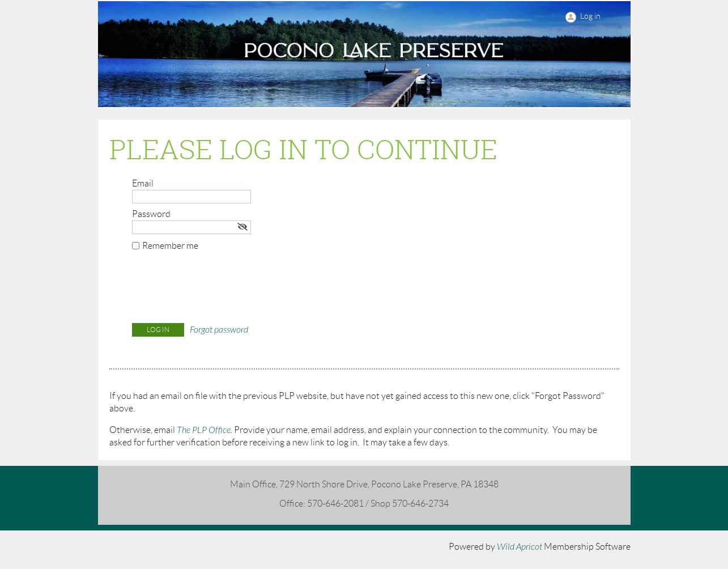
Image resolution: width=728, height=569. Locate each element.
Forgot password (219, 330)
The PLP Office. (205, 430)
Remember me (170, 246)
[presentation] (218, 290)
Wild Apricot (520, 547)
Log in (590, 16)
